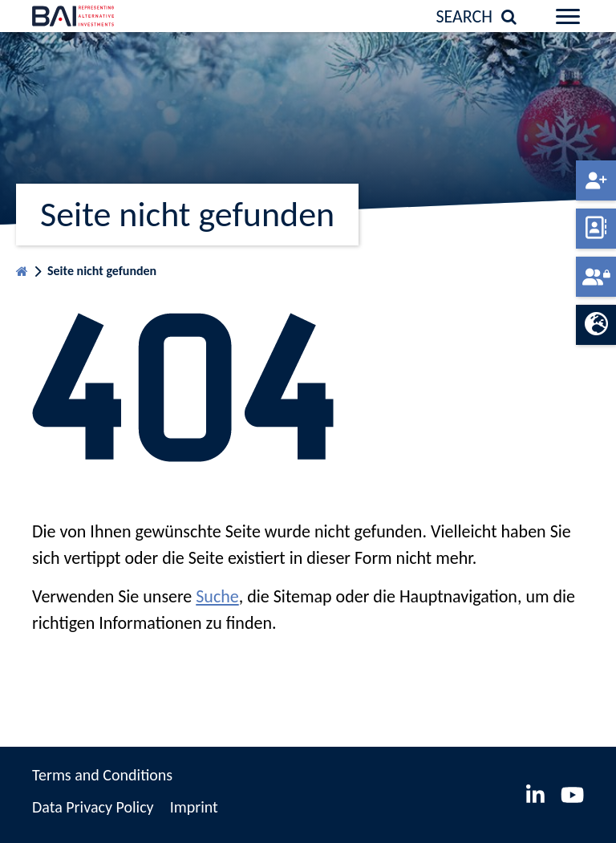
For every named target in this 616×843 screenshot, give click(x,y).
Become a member (596, 180)
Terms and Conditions (102, 775)
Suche (217, 596)
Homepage (22, 267)
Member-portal (596, 277)
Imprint (194, 807)
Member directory (596, 229)
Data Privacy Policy (93, 807)
